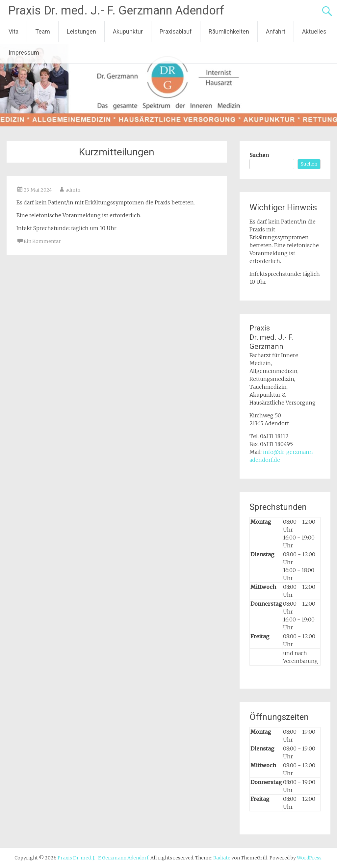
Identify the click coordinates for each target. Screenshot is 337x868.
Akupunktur (128, 31)
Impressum (24, 53)
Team (43, 31)
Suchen (259, 155)
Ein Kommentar (42, 241)
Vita (13, 31)
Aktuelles (314, 31)
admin (73, 190)
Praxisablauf (176, 31)
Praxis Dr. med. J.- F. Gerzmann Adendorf (116, 11)
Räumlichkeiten (229, 31)
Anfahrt (276, 31)
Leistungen (81, 31)
